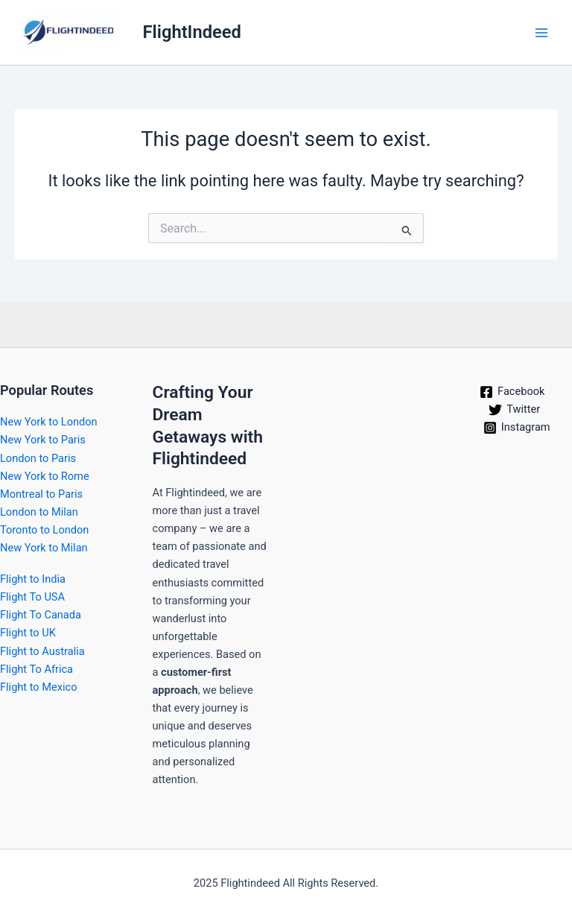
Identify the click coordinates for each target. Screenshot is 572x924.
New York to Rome (45, 476)
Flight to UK (28, 633)
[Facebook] (512, 392)
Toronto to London (44, 530)
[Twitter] (514, 410)
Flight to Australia (42, 651)
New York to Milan (44, 548)
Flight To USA (32, 597)
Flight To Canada (41, 615)
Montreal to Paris (41, 494)
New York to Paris (43, 440)
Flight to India (33, 579)
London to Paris (38, 458)
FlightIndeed (192, 32)
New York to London (49, 422)
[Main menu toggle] (541, 33)
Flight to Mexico (39, 687)
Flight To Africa (36, 669)
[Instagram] (517, 428)
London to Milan (39, 512)
